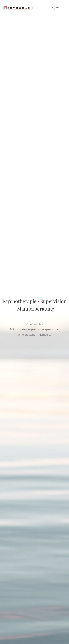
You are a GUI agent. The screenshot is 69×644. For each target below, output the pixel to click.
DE (52, 8)
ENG (58, 8)
